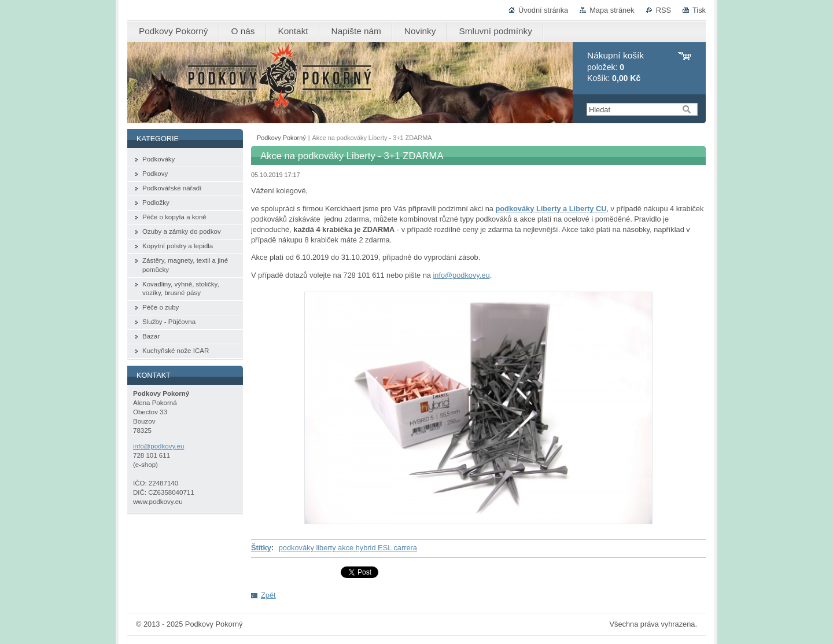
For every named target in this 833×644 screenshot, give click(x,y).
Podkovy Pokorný (281, 138)
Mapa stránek (612, 10)
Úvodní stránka (543, 10)
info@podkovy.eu (461, 275)
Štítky (261, 548)
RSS (664, 10)
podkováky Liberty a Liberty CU (551, 209)
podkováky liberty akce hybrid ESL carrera (348, 548)
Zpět (268, 595)
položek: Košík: (615, 67)
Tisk (699, 10)
